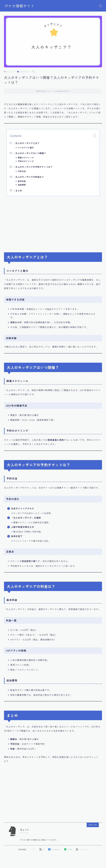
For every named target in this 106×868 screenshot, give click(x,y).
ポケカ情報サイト (19, 6)
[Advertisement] (53, 223)
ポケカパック (24, 72)
